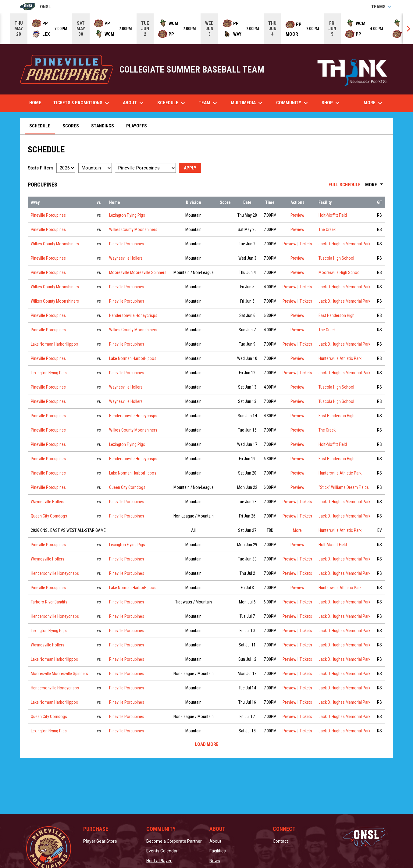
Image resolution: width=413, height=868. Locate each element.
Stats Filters (41, 168)
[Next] (408, 29)
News (215, 861)
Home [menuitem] (35, 103)
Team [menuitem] (209, 103)
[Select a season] (66, 168)
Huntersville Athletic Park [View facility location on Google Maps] (340, 358)
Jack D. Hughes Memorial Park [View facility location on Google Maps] (344, 244)
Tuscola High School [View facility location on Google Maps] (336, 258)
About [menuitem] (134, 103)
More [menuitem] (374, 103)
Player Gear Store (100, 841)
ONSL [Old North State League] (36, 7)
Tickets (306, 243)
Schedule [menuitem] (172, 103)
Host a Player (159, 861)
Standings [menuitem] (103, 126)
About (215, 841)
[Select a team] (145, 168)
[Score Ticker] (206, 29)
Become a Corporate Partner (174, 841)
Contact (280, 841)
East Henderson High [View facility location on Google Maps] (336, 315)
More (375, 185)
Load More (207, 744)
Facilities (218, 851)
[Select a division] (95, 168)
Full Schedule (345, 185)
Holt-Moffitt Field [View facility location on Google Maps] (333, 215)
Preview (297, 215)
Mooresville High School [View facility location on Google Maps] (340, 272)
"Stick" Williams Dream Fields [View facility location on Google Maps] (344, 487)
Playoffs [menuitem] (137, 126)
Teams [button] (382, 7)
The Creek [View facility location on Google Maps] (327, 229)
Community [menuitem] (293, 103)
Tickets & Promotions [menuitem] (82, 103)
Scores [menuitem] (71, 126)
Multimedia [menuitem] (247, 103)
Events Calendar (162, 851)
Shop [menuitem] (334, 103)
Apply (190, 168)
